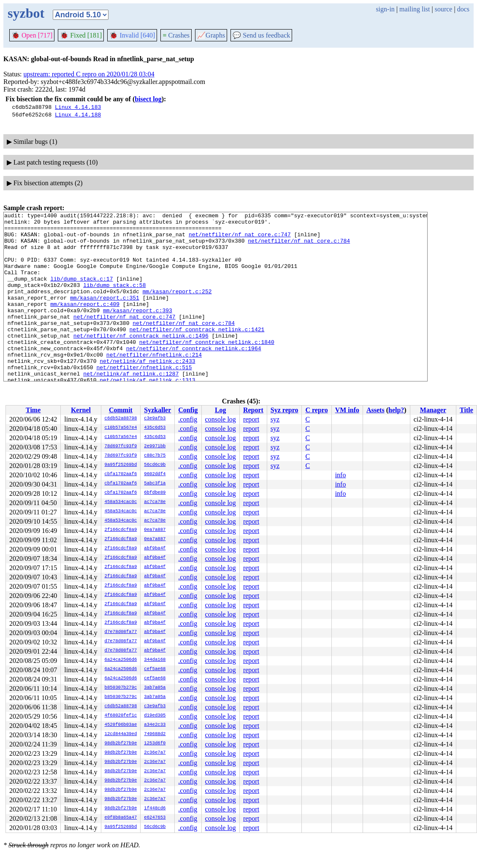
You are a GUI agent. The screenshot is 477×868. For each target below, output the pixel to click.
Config (188, 410)
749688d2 (155, 734)
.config (188, 419)
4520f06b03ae (121, 725)
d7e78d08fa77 (121, 632)
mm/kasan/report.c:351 (105, 315)
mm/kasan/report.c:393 (138, 330)
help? (396, 410)
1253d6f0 (155, 744)
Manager (433, 410)
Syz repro (285, 410)
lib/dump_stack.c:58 (114, 300)
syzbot (26, 13)
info (341, 475)
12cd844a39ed (121, 734)
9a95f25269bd (121, 465)
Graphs (211, 35)
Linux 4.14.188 (78, 114)
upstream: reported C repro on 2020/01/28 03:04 (89, 74)
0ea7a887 (155, 530)
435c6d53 (155, 428)
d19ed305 (155, 716)
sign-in (385, 9)
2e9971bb (155, 446)
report (251, 419)
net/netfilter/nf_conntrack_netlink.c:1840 (207, 368)
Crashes (176, 35)
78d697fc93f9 (121, 446)
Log (221, 410)
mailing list (415, 9)
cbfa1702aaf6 (121, 474)
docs (463, 9)
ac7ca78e (155, 502)
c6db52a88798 (121, 419)
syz (275, 419)
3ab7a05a (155, 688)
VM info (347, 410)
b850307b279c (121, 688)
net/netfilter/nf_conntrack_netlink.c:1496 (141, 361)
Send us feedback (261, 35)
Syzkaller (157, 410)
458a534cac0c (121, 502)
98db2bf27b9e (121, 744)
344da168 (155, 660)
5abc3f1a (155, 484)
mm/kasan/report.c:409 (85, 323)
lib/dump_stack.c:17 (81, 292)
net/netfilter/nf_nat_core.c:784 (299, 247)
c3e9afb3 (155, 419)
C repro (316, 410)
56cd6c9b (155, 465)
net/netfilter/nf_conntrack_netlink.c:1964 (194, 376)
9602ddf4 (155, 474)
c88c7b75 (155, 456)
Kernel (81, 410)
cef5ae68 (155, 669)
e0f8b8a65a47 (121, 818)
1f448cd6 (155, 809)
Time (33, 410)
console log (221, 419)
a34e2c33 (155, 725)
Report (253, 410)
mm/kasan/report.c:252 (177, 308)
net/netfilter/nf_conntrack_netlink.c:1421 (197, 353)
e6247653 (155, 818)
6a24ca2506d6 (121, 660)
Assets (375, 410)
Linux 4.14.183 (78, 107)
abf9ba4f (155, 549)
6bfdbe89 (155, 493)
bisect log (148, 99)
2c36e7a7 (155, 753)
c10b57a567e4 (121, 428)
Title (466, 410)
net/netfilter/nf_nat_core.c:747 (240, 239)
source (444, 9)
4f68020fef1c (121, 716)
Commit (121, 410)
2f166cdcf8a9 (121, 530)
